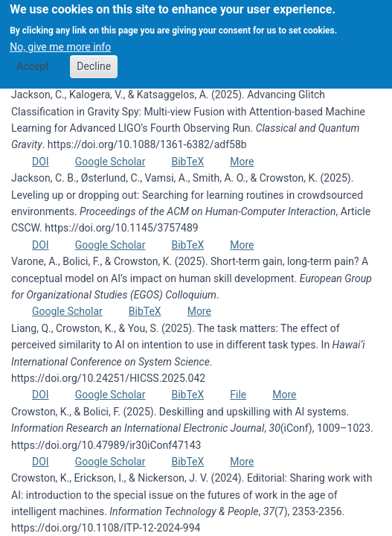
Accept (33, 60)
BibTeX (187, 162)
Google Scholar (110, 162)
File (238, 395)
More (242, 162)
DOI (41, 162)
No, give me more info (60, 40)
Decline (94, 60)
